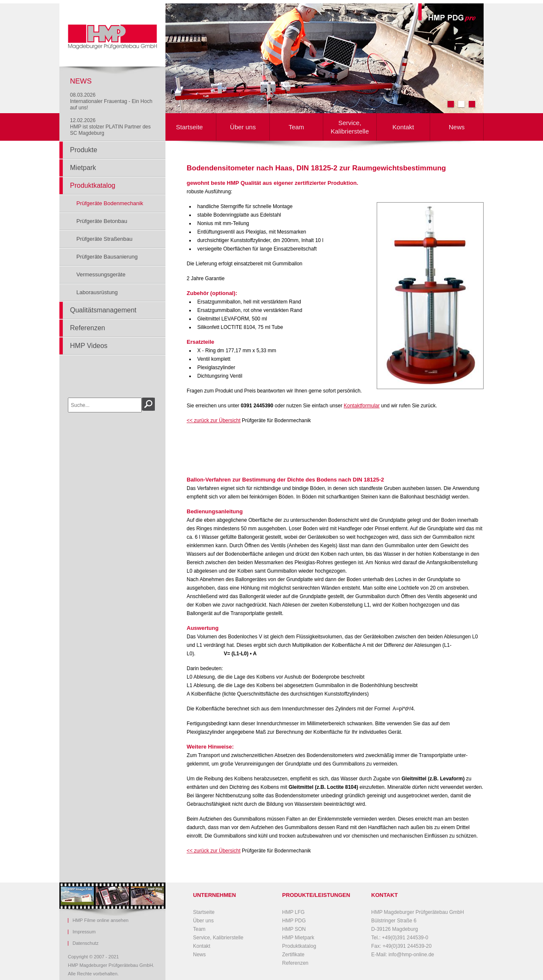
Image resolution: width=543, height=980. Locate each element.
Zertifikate (293, 955)
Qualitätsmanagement (103, 310)
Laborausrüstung (97, 292)
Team (296, 127)
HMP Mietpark (298, 938)
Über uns (243, 127)
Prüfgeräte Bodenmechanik (110, 203)
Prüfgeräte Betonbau (102, 221)
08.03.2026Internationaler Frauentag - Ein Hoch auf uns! (111, 101)
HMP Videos (89, 346)
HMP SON (294, 929)
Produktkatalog (93, 185)
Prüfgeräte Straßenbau (104, 239)
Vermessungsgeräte (101, 274)
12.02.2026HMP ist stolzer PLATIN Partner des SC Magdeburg (110, 127)
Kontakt (403, 127)
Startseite (189, 127)
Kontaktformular (362, 406)
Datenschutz (85, 943)
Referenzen (88, 328)
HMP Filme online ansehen (101, 920)
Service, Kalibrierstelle (350, 127)
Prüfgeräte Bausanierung (107, 257)
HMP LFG (293, 912)
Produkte (84, 150)
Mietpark (83, 168)
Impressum (84, 932)
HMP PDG (294, 921)
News (457, 127)
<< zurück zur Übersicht (214, 420)
